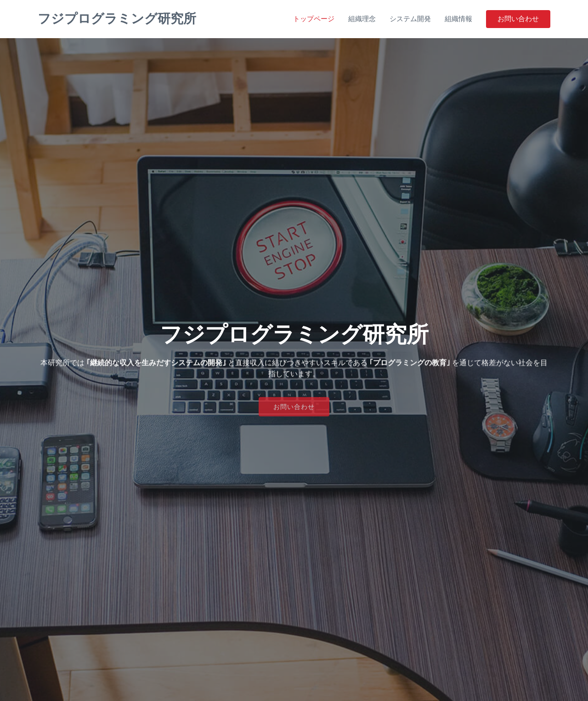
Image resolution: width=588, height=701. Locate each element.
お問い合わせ (518, 19)
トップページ (314, 19)
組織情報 (458, 19)
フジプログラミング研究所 (117, 19)
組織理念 (362, 19)
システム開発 (410, 19)
